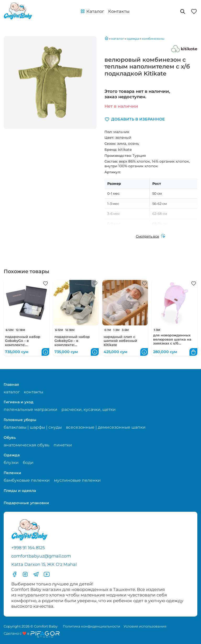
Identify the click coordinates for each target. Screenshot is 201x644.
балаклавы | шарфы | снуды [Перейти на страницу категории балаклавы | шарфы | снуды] (33, 427)
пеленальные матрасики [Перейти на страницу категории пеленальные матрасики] (30, 409)
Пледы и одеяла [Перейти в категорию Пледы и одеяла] (20, 491)
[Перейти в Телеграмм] (36, 574)
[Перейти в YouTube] (47, 574)
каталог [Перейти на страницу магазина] (12, 392)
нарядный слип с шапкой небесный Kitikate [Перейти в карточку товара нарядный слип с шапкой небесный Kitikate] (120, 341)
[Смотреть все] (151, 236)
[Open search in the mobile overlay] (183, 11)
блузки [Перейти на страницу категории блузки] (11, 462)
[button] (92, 11)
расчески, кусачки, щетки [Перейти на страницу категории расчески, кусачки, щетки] (89, 409)
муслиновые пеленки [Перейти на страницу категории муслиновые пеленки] (77, 480)
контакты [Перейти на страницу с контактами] (33, 392)
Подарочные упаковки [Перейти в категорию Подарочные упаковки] (26, 503)
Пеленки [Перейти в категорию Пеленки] (12, 473)
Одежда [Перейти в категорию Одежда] (12, 455)
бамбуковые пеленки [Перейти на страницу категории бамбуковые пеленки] (27, 480)
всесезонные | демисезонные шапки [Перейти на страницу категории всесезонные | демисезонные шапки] (106, 427)
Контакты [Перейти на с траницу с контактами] (119, 11)
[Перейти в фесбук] (15, 574)
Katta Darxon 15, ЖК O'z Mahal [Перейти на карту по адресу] (44, 564)
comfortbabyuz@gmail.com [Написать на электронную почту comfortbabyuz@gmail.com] (41, 556)
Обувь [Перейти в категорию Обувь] (10, 438)
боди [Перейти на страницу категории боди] (28, 462)
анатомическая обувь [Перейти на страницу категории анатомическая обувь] (27, 445)
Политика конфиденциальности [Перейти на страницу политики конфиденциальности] (91, 626)
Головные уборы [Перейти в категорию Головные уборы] (20, 420)
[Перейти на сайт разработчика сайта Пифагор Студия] (32, 634)
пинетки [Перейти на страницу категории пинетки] (63, 445)
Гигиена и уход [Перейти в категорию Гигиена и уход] (19, 402)
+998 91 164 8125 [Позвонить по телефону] (28, 548)
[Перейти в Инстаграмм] (25, 574)
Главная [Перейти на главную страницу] (11, 384)
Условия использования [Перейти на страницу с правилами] (145, 626)
